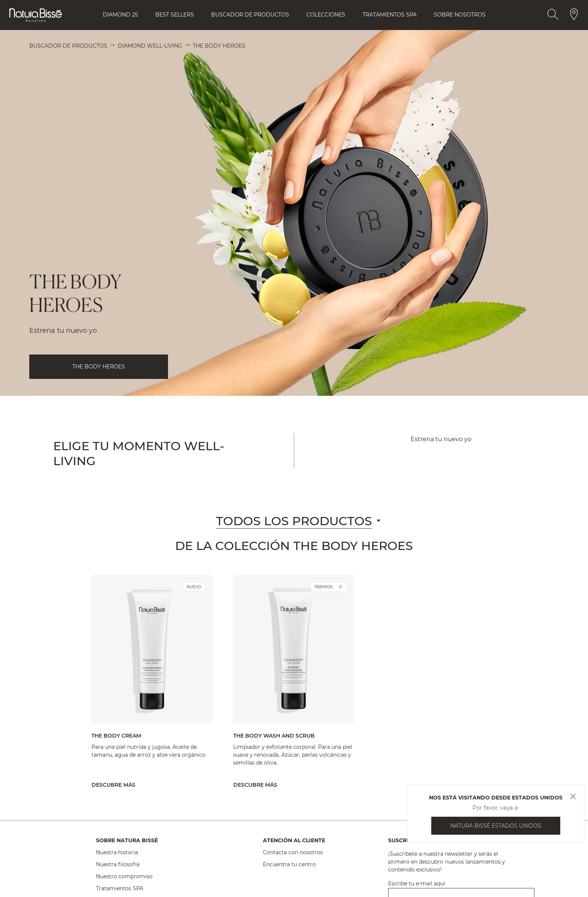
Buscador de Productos (250, 15)
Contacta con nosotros (293, 852)
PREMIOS (329, 587)
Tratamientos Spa (390, 15)
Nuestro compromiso (124, 876)
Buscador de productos (68, 46)
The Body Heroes (219, 46)
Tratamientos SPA (120, 888)
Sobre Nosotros (460, 15)
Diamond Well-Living (150, 46)
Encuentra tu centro (289, 864)
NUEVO (194, 587)
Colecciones (326, 15)
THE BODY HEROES (99, 367)
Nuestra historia (117, 852)
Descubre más (113, 785)
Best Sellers (175, 15)
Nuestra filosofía (118, 864)
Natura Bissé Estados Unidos (496, 826)
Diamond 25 (120, 15)
